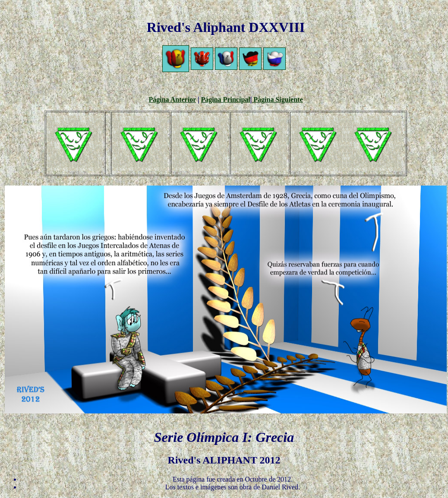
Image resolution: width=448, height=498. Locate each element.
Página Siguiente (277, 99)
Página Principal (226, 99)
